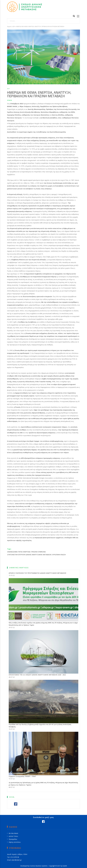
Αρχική (9, 26)
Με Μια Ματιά (13, 833)
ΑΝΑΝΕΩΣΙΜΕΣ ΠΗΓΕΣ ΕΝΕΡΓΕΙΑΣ (19, 552)
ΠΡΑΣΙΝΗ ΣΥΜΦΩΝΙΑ (38, 552)
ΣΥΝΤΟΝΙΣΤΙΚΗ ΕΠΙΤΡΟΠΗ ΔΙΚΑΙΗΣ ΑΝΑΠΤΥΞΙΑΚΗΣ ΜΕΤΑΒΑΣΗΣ (29, 555)
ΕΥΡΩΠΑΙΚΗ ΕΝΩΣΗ (59, 555)
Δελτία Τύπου (13, 836)
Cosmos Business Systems (39, 866)
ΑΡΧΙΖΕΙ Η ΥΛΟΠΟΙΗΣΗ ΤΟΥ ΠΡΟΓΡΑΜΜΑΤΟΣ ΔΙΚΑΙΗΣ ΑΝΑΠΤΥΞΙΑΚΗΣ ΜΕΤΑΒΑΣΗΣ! (37, 573)
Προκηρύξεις (13, 839)
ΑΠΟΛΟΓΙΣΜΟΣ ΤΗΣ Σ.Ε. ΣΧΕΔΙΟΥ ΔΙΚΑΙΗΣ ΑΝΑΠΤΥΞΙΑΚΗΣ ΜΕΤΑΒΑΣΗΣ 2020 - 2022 (37, 675)
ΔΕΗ (14, 26)
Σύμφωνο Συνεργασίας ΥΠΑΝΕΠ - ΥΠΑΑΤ (22, 776)
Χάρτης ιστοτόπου (15, 842)
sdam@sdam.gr (16, 860)
